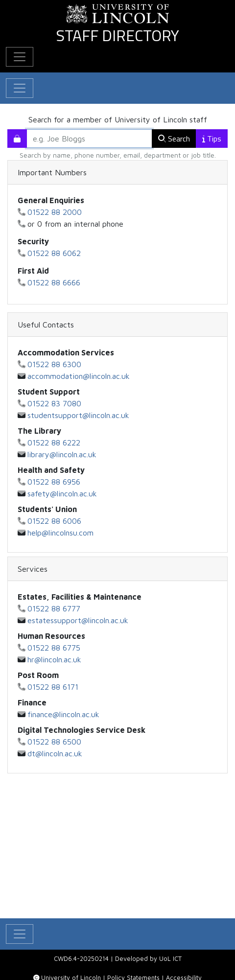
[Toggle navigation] (20, 88)
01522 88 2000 (55, 212)
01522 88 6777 (54, 608)
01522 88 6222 (54, 443)
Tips (212, 139)
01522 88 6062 (54, 253)
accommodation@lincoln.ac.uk (79, 376)
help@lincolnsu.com (60, 533)
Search (174, 139)
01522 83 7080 (54, 403)
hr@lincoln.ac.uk (54, 659)
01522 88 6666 (54, 282)
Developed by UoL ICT (148, 959)
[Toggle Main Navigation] (20, 934)
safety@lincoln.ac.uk (62, 493)
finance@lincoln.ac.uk (63, 714)
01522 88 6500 (54, 742)
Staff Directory (117, 35)
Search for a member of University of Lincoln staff (118, 119)
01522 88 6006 (54, 521)
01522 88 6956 (54, 482)
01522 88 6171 (53, 687)
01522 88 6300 (54, 364)
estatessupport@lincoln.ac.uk (78, 620)
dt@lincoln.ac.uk (55, 753)
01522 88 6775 (54, 648)
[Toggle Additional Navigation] (20, 57)
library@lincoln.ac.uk (62, 454)
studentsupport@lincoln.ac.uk (78, 415)
